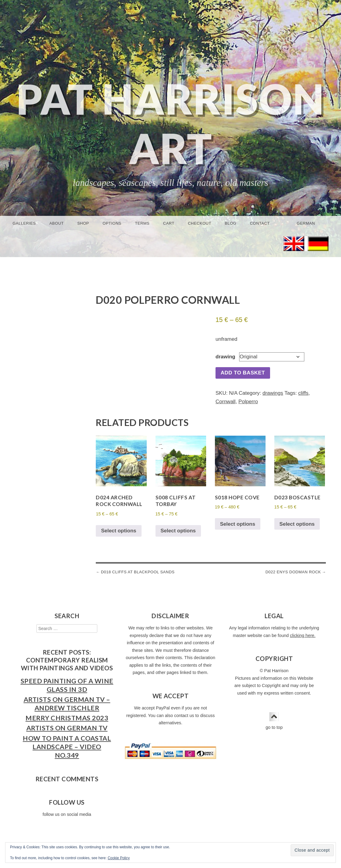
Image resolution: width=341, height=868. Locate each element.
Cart (169, 223)
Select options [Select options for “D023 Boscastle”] (297, 524)
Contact (260, 223)
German (306, 223)
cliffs (303, 393)
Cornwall (226, 402)
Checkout (200, 223)
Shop (83, 223)
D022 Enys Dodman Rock (293, 572)
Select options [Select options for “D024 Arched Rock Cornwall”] (119, 531)
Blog (231, 223)
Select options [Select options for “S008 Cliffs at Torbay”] (178, 531)
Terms (142, 223)
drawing (225, 357)
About (57, 223)
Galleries (24, 223)
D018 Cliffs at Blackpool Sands (138, 572)
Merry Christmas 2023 (67, 718)
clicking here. (303, 635)
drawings (273, 393)
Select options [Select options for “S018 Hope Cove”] (238, 524)
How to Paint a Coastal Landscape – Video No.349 (67, 747)
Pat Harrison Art (170, 123)
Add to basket (243, 373)
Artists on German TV (67, 728)
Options (112, 223)
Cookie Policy (119, 858)
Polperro (248, 402)
